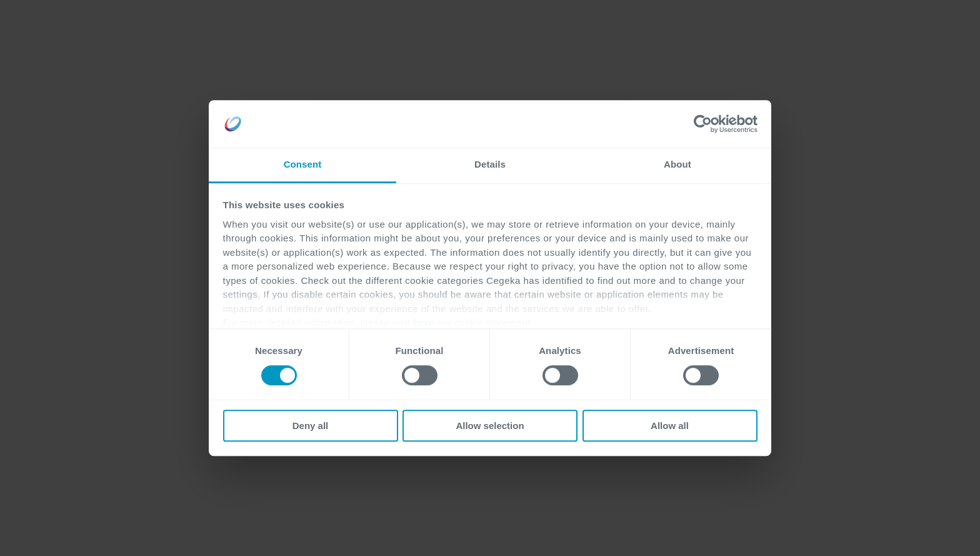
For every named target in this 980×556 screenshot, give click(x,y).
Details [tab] (490, 165)
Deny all (311, 426)
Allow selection (490, 426)
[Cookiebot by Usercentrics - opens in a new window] (703, 124)
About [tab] (677, 165)
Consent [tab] (303, 165)
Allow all (670, 426)
